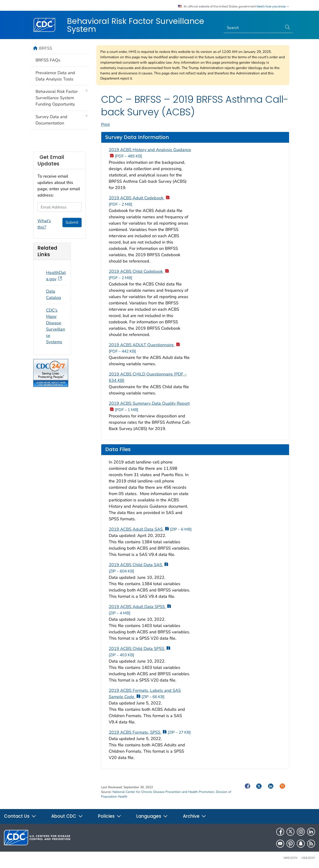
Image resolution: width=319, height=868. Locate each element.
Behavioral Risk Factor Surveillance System (136, 25)
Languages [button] (152, 816)
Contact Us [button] (20, 816)
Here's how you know (273, 7)
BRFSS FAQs (48, 60)
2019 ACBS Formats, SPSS (150, 732)
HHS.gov (291, 858)
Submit (72, 222)
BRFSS (46, 48)
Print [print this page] (105, 124)
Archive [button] (195, 816)
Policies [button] (110, 816)
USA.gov (308, 858)
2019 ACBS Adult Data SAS (150, 529)
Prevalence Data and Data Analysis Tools (55, 76)
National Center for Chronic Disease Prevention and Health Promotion (163, 792)
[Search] (253, 28)
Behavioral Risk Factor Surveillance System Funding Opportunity (57, 98)
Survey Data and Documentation (51, 120)
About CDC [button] (67, 816)
